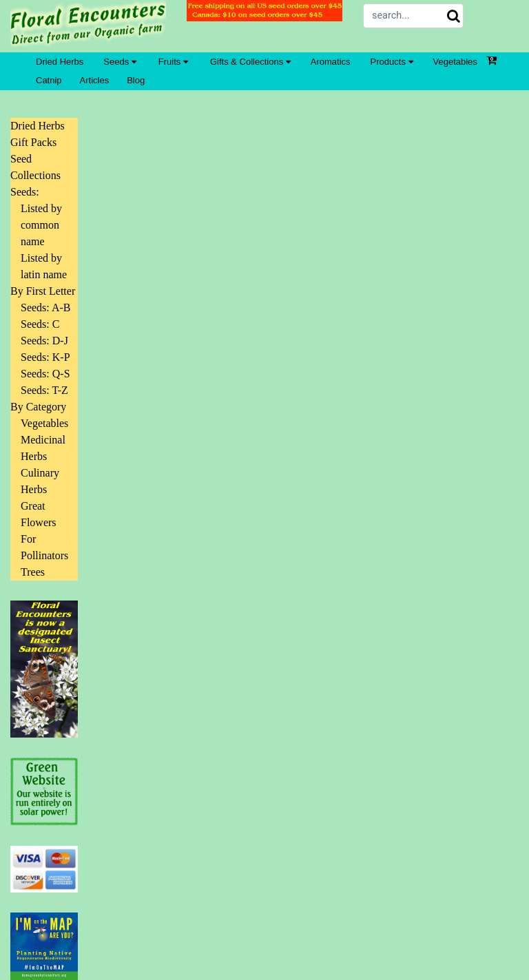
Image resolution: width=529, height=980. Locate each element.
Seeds (120, 62)
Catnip (49, 80)
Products (392, 62)
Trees (33, 572)
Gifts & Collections (250, 62)
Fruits (173, 62)
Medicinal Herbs (43, 448)
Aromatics (331, 62)
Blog (136, 80)
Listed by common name (41, 225)
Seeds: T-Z (44, 390)
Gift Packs (33, 142)
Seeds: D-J (44, 341)
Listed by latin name (44, 266)
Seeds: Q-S (45, 374)
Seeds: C (40, 324)
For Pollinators (44, 547)
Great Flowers (39, 514)
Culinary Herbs (40, 481)
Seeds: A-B (45, 307)
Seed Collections (35, 167)
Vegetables (455, 62)
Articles (95, 80)
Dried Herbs (60, 62)
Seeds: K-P (45, 357)
